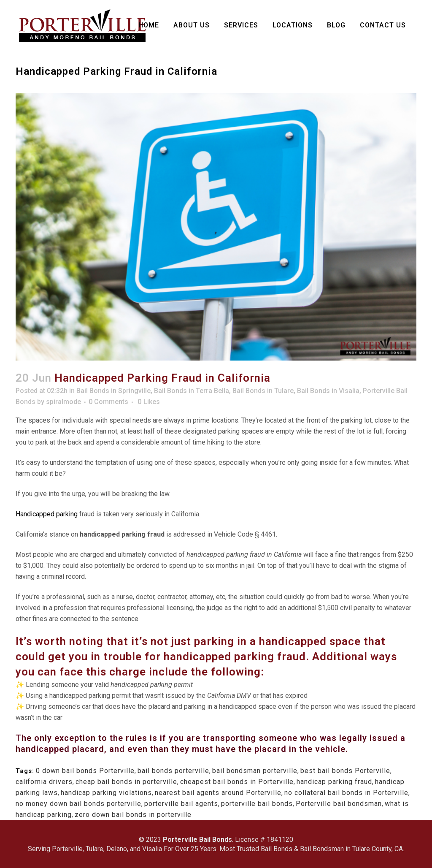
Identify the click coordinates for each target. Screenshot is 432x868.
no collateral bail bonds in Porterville (346, 793)
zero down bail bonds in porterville (133, 815)
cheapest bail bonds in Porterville (237, 782)
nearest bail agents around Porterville (218, 793)
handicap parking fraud (334, 782)
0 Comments (108, 402)
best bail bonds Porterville (345, 771)
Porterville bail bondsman (339, 804)
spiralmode (63, 402)
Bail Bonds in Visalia (328, 391)
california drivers (44, 782)
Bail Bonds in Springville (113, 391)
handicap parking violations (106, 793)
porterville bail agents (181, 804)
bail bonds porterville (173, 771)
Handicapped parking (47, 514)
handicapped (197, 656)
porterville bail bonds (257, 804)
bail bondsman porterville (255, 771)
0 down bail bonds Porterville (85, 771)
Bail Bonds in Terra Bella (192, 391)
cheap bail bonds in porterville (126, 782)
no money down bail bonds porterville (78, 804)
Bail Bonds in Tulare (263, 391)
